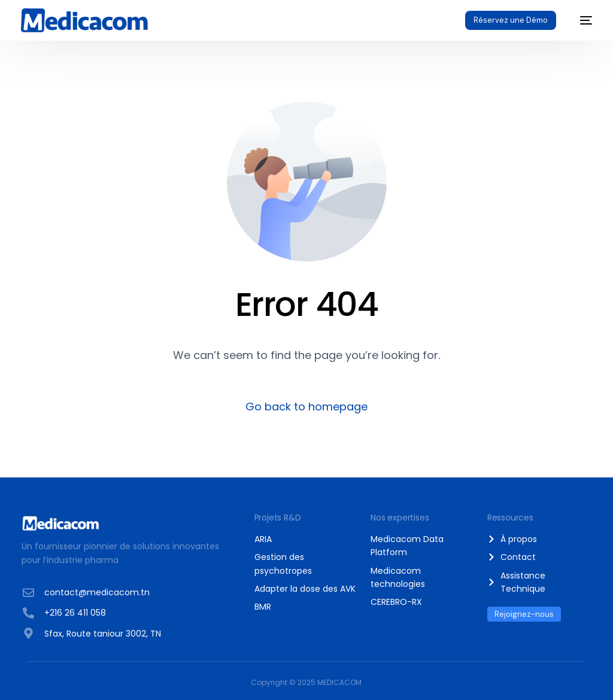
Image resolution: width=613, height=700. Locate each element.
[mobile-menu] (580, 20)
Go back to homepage (306, 407)
